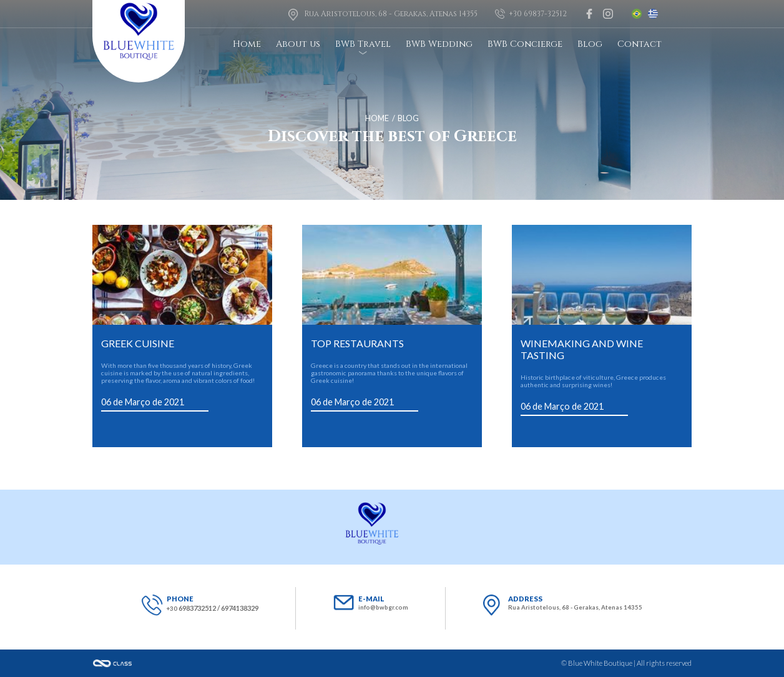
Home (247, 44)
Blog (590, 44)
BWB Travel (363, 44)
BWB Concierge (525, 44)
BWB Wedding (439, 44)
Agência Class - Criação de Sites (112, 663)
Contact (639, 44)
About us (298, 44)
